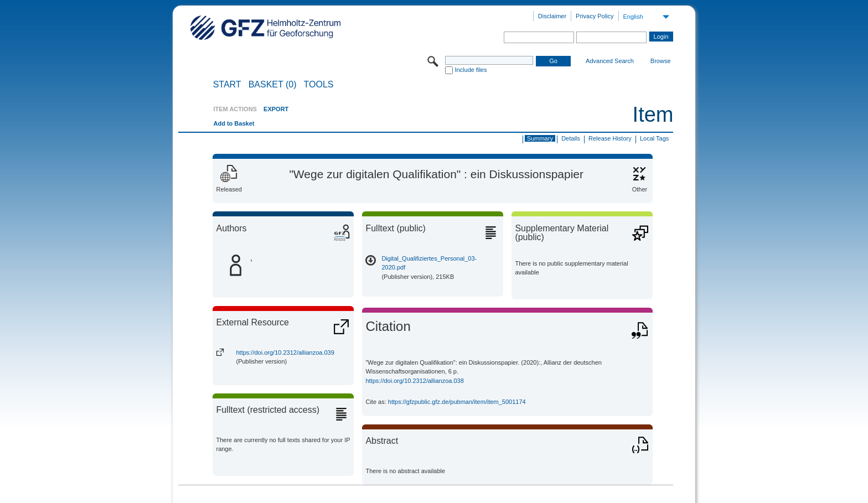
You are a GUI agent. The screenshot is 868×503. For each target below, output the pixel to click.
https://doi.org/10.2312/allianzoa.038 (414, 381)
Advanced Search (610, 61)
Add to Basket (234, 123)
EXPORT (276, 109)
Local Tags (654, 138)
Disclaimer (552, 16)
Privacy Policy (595, 16)
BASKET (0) (273, 85)
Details (571, 138)
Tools (319, 85)
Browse (661, 61)
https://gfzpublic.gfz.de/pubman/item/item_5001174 (457, 402)
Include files (471, 70)
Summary (540, 138)
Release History (610, 138)
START (227, 85)
